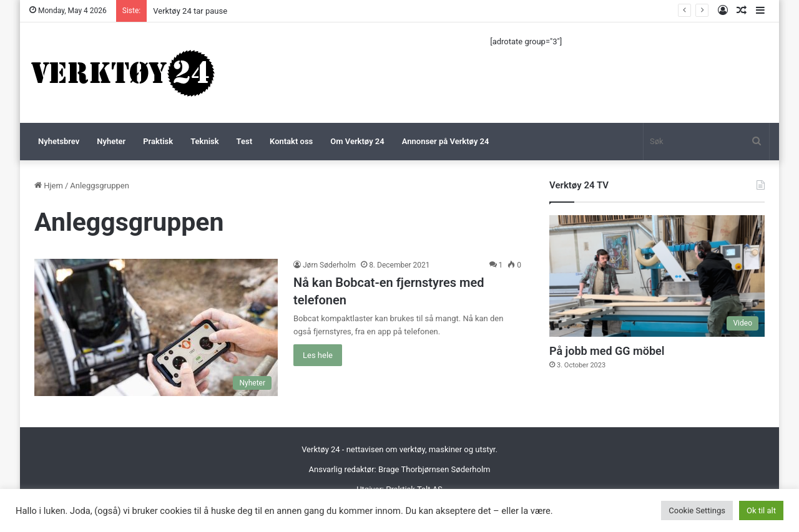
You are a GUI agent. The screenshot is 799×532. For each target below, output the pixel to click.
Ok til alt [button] (761, 510)
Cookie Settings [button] (697, 510)
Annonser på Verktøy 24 (446, 141)
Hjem (49, 186)
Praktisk (158, 141)
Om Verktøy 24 (357, 141)
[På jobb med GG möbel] (657, 276)
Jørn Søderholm (329, 265)
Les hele (318, 355)
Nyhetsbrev (59, 141)
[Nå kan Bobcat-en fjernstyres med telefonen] (156, 327)
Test (244, 141)
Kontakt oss (291, 141)
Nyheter (111, 141)
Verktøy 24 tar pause (190, 11)
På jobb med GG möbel (607, 351)
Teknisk (204, 141)
